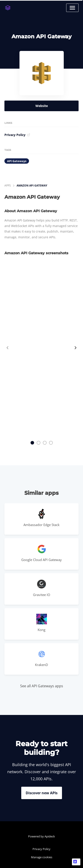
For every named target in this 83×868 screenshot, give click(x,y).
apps (8, 185)
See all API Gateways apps (42, 686)
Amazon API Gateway (32, 185)
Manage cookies (42, 857)
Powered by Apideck (41, 836)
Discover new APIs (42, 793)
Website (42, 106)
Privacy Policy (17, 135)
